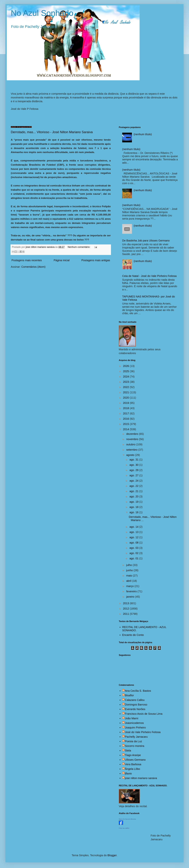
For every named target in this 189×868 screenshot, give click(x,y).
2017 (126, 413)
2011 (126, 614)
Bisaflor (129, 695)
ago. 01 (134, 558)
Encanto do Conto (133, 635)
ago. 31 (134, 460)
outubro (131, 444)
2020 (126, 398)
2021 (126, 392)
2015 (126, 424)
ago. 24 (134, 481)
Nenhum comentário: (79, 247)
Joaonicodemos (134, 723)
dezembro (133, 434)
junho (130, 570)
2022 (126, 387)
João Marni (132, 718)
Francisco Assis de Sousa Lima (144, 714)
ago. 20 (134, 496)
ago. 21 (134, 491)
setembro (132, 450)
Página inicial (62, 260)
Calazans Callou (135, 700)
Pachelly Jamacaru (136, 737)
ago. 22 (134, 486)
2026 (126, 366)
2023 (126, 382)
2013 (126, 603)
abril (129, 581)
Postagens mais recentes (27, 260)
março (130, 586)
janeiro (131, 597)
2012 (126, 609)
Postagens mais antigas (96, 260)
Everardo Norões (135, 709)
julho (129, 565)
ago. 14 (134, 527)
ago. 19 (134, 502)
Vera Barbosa (133, 764)
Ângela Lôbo (132, 769)
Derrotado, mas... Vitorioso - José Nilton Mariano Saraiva (52, 132)
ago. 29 (134, 470)
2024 (126, 377)
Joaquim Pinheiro (135, 728)
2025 (126, 371)
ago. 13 (134, 532)
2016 (126, 419)
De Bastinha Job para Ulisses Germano (146, 241)
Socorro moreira (135, 746)
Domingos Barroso (136, 705)
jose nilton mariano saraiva (141, 778)
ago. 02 (134, 553)
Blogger (112, 855)
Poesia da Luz (133, 741)
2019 (126, 403)
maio (130, 576)
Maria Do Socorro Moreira (127, 819)
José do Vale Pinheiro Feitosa (143, 732)
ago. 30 (134, 465)
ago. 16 (134, 512)
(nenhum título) (143, 134)
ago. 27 (134, 475)
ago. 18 (134, 507)
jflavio (128, 773)
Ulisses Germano (135, 760)
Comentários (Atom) (33, 267)
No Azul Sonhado (42, 13)
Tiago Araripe (133, 755)
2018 (126, 408)
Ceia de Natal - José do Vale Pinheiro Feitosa (149, 276)
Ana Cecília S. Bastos (138, 691)
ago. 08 (134, 543)
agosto (131, 455)
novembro (133, 439)
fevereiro (132, 591)
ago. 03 (134, 548)
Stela (128, 751)
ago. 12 (134, 537)
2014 (126, 429)
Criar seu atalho (124, 828)
